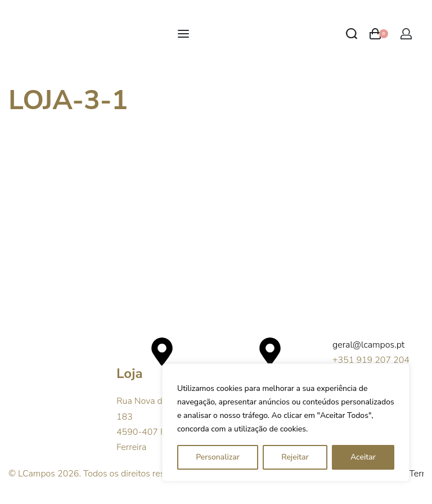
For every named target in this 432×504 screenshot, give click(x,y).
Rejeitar (295, 457)
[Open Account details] (406, 34)
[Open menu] (183, 34)
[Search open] (352, 34)
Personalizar (218, 457)
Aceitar (363, 457)
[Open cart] (379, 34)
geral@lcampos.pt (368, 345)
